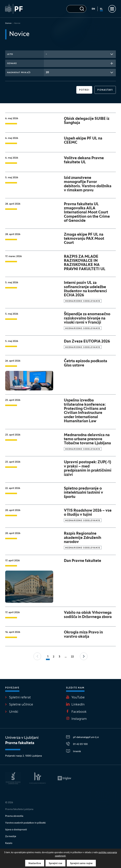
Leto (10, 54)
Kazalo (9, 843)
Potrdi (84, 90)
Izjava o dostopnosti (16, 830)
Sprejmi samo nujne (81, 863)
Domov (8, 23)
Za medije (11, 836)
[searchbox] (47, 63)
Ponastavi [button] (105, 90)
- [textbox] (46, 54)
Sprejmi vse (55, 863)
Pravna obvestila (14, 816)
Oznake (12, 64)
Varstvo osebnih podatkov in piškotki (25, 823)
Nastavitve (35, 863)
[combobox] (80, 54)
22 (72, 657)
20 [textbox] (47, 72)
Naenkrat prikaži (19, 73)
